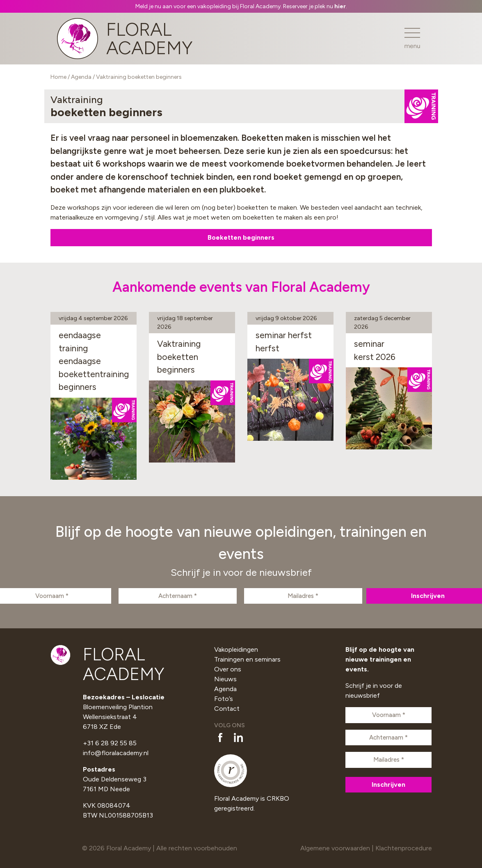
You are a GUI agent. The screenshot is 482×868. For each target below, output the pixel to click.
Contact (227, 709)
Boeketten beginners (241, 237)
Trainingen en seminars (247, 659)
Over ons (228, 669)
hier (340, 6)
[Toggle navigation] (412, 38)
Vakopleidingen (236, 649)
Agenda (81, 77)
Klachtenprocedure (404, 848)
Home (58, 77)
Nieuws (225, 679)
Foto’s (224, 699)
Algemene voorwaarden (335, 848)
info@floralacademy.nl (116, 753)
